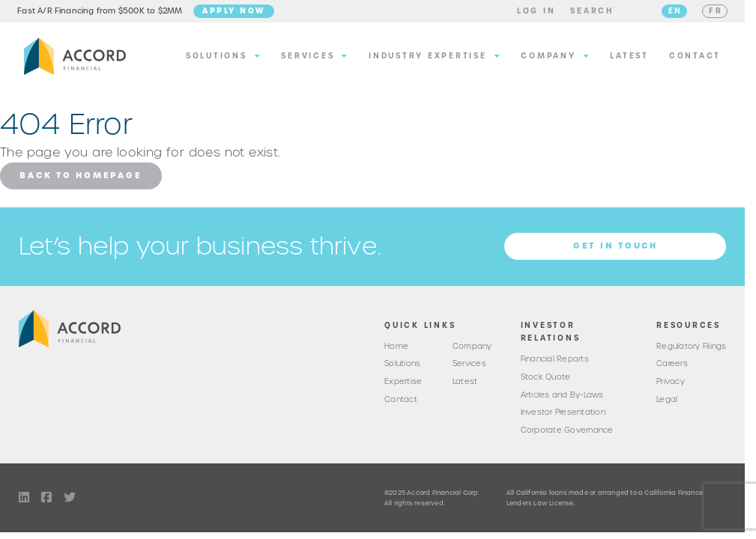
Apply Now (241, 13)
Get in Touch (616, 250)
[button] (530, 13)
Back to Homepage (81, 180)
